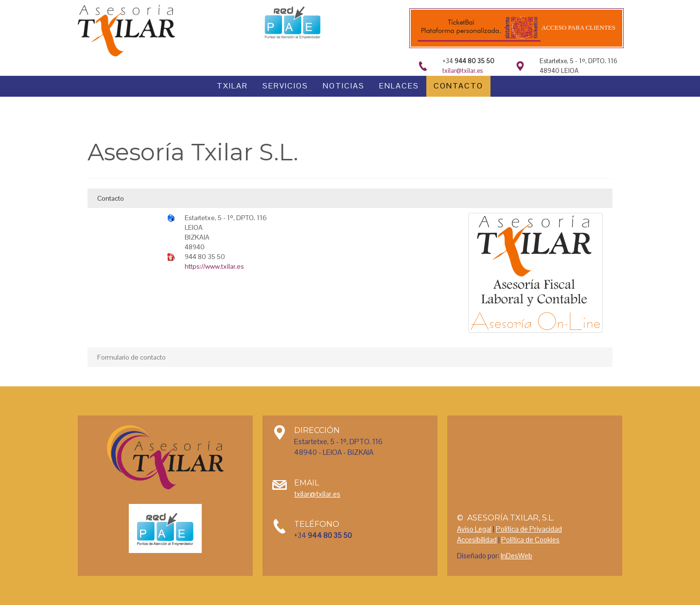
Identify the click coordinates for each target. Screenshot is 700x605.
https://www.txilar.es (214, 266)
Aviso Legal (474, 529)
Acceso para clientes (578, 27)
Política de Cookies (530, 540)
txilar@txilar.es (463, 71)
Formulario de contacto (131, 357)
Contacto (111, 198)
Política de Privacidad (529, 529)
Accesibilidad (477, 540)
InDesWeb (516, 556)
